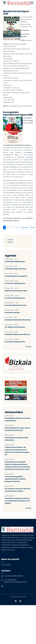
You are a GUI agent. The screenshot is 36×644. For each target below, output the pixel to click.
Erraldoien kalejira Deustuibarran (17, 334)
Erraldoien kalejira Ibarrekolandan (18, 320)
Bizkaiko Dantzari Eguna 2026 (16, 291)
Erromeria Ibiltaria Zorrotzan (16, 305)
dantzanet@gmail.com (18, 582)
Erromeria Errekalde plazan (15, 283)
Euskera (10, 240)
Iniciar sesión (6, 565)
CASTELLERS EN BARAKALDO (15, 262)
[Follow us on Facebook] (16, 601)
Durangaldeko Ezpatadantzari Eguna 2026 (18, 113)
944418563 (12, 580)
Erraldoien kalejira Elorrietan (16, 269)
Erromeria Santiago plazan (15, 298)
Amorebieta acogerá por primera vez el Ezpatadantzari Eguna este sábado (17, 501)
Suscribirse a (4, 234)
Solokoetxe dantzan (12, 313)
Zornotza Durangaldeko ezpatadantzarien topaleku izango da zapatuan (15, 479)
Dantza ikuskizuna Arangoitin (16, 276)
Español (10, 242)
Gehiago (28, 347)
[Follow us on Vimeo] (20, 601)
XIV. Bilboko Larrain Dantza (15, 327)
